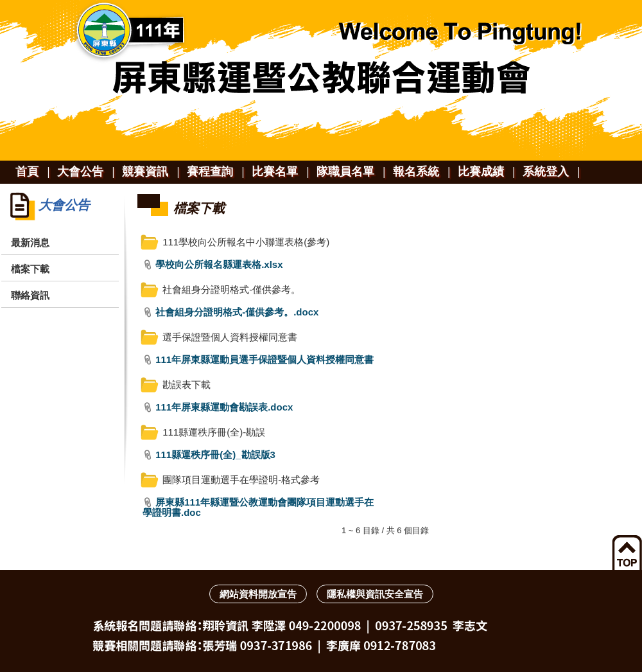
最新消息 (30, 243)
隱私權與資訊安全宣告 (375, 594)
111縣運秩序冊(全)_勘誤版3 (215, 455)
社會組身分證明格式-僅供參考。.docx (237, 312)
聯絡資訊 (30, 295)
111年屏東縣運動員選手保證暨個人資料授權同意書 (265, 359)
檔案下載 (30, 269)
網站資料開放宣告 (258, 594)
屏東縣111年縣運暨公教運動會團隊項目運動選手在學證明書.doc (258, 507)
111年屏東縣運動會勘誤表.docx (224, 407)
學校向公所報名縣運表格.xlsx (219, 264)
